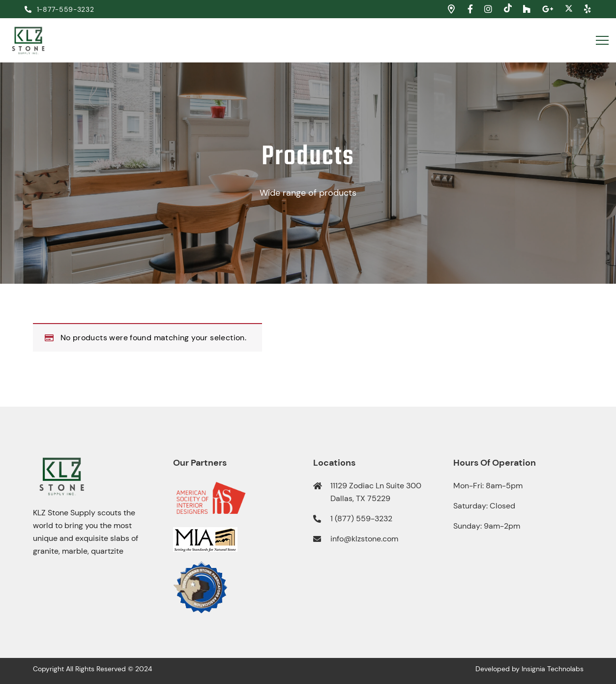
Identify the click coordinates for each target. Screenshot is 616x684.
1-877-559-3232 (59, 9)
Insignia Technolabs (553, 669)
